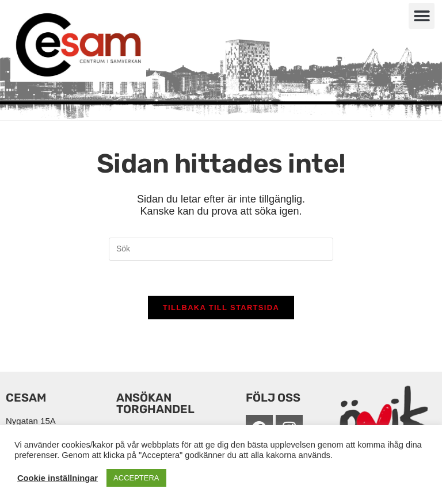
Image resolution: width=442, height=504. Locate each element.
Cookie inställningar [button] (58, 478)
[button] (422, 16)
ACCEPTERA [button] (136, 478)
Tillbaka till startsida (221, 308)
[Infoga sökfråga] (221, 249)
